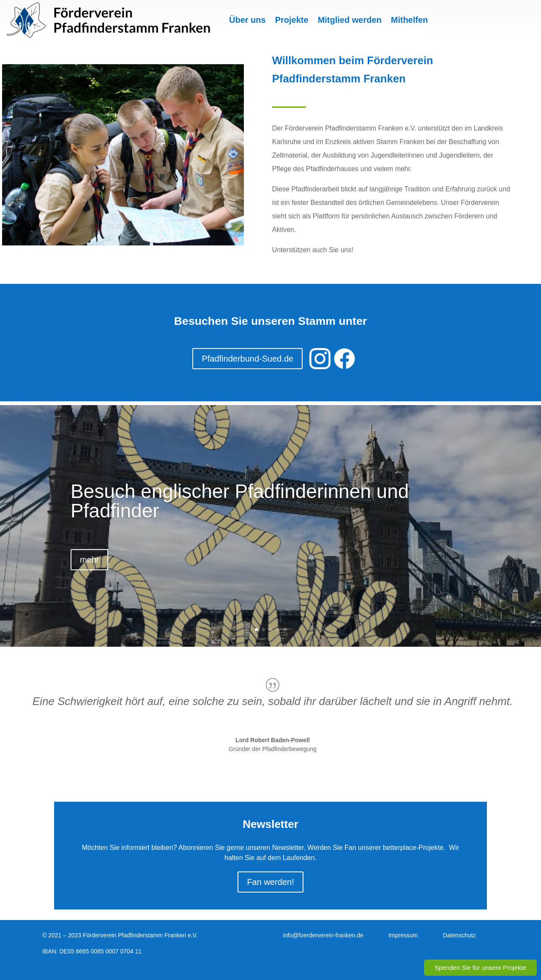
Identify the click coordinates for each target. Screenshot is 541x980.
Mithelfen (410, 20)
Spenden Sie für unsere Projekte (480, 968)
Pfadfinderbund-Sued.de (247, 359)
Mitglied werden (350, 20)
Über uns (247, 20)
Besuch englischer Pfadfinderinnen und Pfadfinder (240, 501)
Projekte (292, 20)
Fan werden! (270, 882)
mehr (90, 560)
